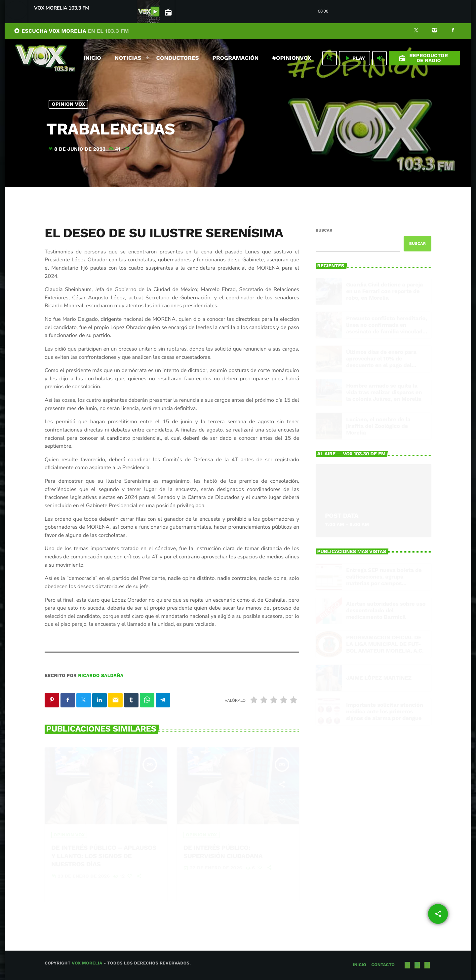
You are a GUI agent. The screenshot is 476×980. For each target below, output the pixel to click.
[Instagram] (435, 31)
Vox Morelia (87, 964)
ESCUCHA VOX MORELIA (71, 31)
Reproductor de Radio (423, 58)
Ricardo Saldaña (101, 676)
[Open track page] (168, 12)
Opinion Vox (69, 104)
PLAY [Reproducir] (355, 58)
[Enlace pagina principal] (45, 58)
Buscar (324, 230)
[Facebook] (453, 31)
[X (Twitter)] (416, 31)
